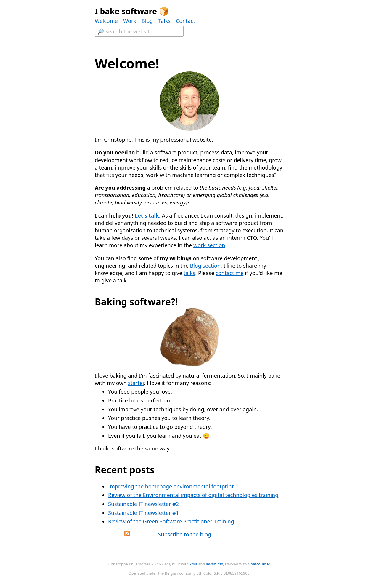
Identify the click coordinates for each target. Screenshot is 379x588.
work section (209, 245)
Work (130, 21)
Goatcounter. (259, 564)
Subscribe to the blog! (155, 534)
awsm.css (215, 564)
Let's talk (147, 215)
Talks (164, 21)
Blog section (205, 266)
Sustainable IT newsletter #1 (143, 513)
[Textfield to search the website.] (139, 31)
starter (136, 383)
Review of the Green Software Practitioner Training (171, 521)
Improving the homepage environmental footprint (171, 486)
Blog (147, 21)
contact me (229, 273)
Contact (186, 21)
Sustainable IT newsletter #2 (143, 504)
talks (189, 273)
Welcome (106, 21)
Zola (194, 564)
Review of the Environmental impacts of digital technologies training (193, 495)
